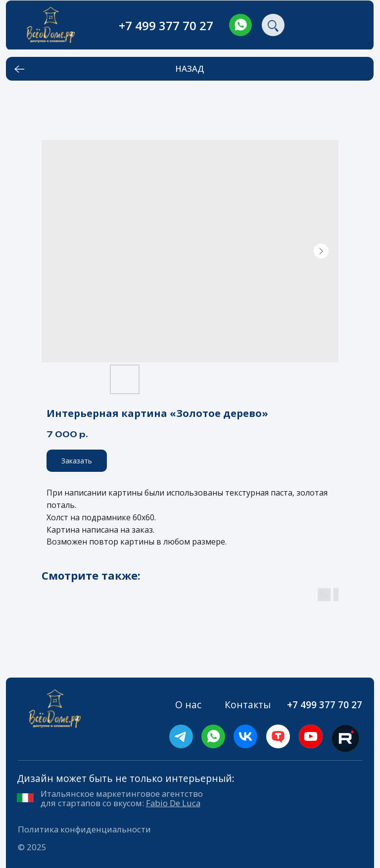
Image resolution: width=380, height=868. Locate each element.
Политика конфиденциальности (84, 829)
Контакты (248, 705)
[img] (240, 25)
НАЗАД (190, 69)
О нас (188, 705)
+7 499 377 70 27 (166, 25)
